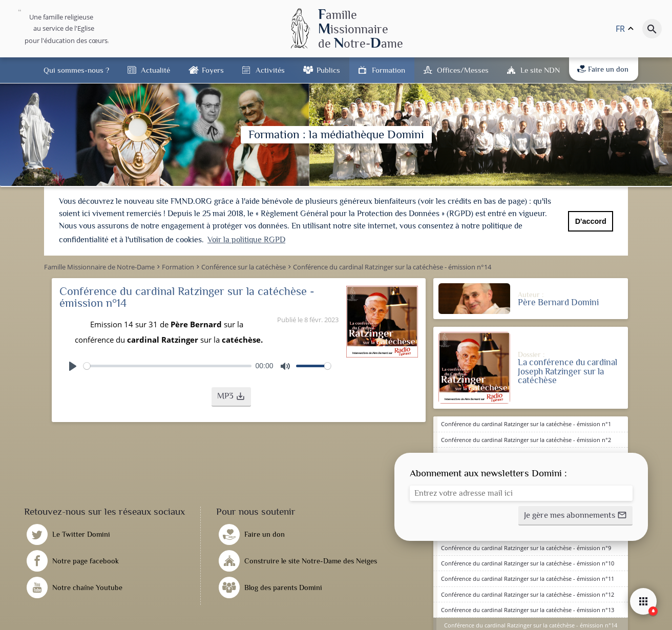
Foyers (213, 70)
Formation (388, 70)
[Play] (73, 365)
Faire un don (603, 69)
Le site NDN (540, 70)
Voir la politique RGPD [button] (246, 240)
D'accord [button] (591, 221)
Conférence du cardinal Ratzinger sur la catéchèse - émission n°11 (528, 578)
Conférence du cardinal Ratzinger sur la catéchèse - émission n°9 (526, 547)
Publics (328, 70)
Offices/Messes (463, 70)
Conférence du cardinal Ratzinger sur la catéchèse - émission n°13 (528, 609)
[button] (231, 396)
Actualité (155, 70)
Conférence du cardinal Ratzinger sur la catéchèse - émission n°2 (526, 439)
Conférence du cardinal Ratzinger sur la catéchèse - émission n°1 (526, 423)
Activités (270, 70)
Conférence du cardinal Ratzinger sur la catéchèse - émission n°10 (528, 562)
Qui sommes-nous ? (76, 70)
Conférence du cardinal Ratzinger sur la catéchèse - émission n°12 (528, 593)
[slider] (167, 365)
